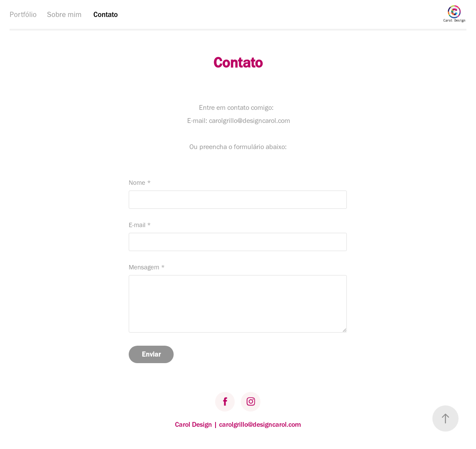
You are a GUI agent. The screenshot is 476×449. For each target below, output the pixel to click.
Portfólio (23, 14)
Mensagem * (147, 267)
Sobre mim (64, 14)
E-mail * (140, 225)
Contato (106, 14)
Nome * (140, 183)
